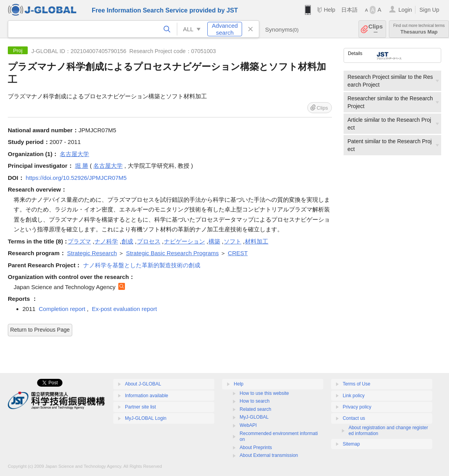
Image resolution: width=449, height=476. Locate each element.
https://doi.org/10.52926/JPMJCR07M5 (76, 178)
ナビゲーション (184, 241)
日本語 (349, 10)
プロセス (149, 241)
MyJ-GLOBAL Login (146, 418)
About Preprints (256, 448)
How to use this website (264, 393)
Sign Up (429, 10)
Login (405, 10)
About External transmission (269, 455)
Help (329, 10)
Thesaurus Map (419, 29)
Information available (147, 396)
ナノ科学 (106, 241)
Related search (256, 409)
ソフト (233, 241)
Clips (376, 29)
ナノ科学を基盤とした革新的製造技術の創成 (142, 265)
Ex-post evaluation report (124, 309)
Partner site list (140, 407)
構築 (214, 241)
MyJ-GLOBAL (254, 417)
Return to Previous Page (40, 330)
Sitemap (351, 444)
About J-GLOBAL (143, 384)
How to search (255, 401)
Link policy (354, 396)
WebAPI (248, 425)
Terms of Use (357, 384)
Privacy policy (357, 407)
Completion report (62, 309)
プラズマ (79, 241)
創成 (127, 241)
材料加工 (257, 241)
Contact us (354, 418)
